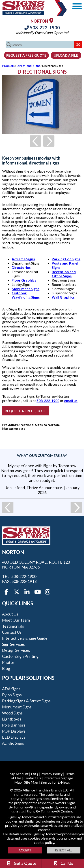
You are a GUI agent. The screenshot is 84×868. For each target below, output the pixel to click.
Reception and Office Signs (64, 274)
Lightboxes (12, 719)
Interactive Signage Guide (25, 638)
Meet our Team (16, 620)
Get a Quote (21, 863)
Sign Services (13, 644)
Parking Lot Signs (66, 259)
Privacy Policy (52, 774)
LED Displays (14, 737)
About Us (10, 614)
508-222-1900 (42, 28)
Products (8, 66)
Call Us (63, 863)
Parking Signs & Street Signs (26, 701)
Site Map (31, 782)
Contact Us (12, 632)
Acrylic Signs (13, 743)
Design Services (16, 650)
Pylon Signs (12, 695)
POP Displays (14, 731)
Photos (8, 662)
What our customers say (42, 455)
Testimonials (13, 626)
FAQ (34, 774)
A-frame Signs (23, 259)
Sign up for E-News (55, 782)
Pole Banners (14, 725)
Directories (21, 267)
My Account (19, 774)
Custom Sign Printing (20, 656)
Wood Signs (12, 713)
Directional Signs (28, 66)
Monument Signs (26, 289)
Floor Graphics (24, 280)
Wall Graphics (63, 297)
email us (71, 401)
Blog (6, 668)
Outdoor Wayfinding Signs (26, 295)
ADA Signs (11, 689)
